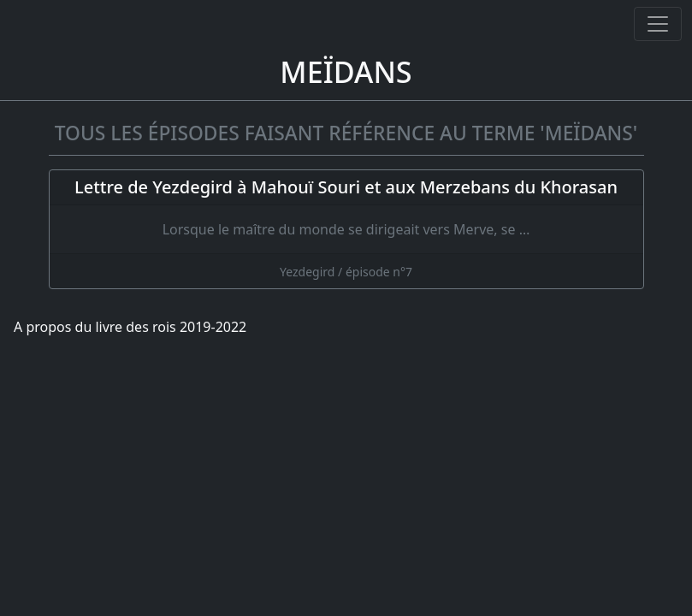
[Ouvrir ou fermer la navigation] (658, 24)
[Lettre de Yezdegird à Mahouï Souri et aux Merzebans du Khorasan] (346, 229)
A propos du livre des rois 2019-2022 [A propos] (130, 327)
